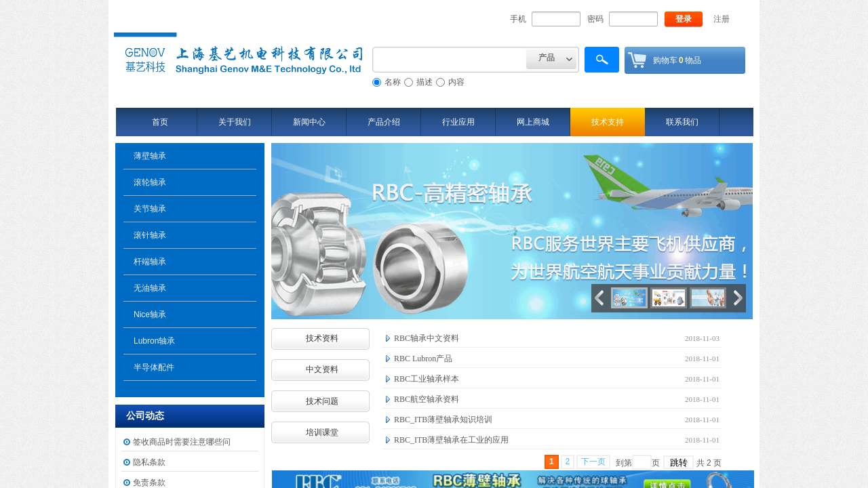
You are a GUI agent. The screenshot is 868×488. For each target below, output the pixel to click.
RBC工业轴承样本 (427, 379)
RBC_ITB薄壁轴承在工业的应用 (451, 440)
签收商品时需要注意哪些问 (182, 442)
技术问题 (322, 401)
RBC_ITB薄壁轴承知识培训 (443, 420)
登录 (684, 19)
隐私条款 (149, 462)
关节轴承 (150, 209)
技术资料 (322, 338)
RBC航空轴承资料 (427, 399)
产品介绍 (384, 122)
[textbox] (449, 60)
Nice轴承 (150, 314)
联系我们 (682, 122)
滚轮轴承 (150, 182)
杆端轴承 (150, 262)
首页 (160, 122)
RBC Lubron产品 (423, 359)
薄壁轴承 (150, 156)
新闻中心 (309, 122)
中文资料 (322, 369)
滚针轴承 (150, 235)
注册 (722, 19)
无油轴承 (150, 288)
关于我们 (235, 122)
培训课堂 (322, 432)
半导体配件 (154, 367)
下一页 (593, 462)
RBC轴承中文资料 (427, 338)
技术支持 (608, 122)
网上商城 (533, 122)
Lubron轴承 (154, 341)
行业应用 (458, 122)
